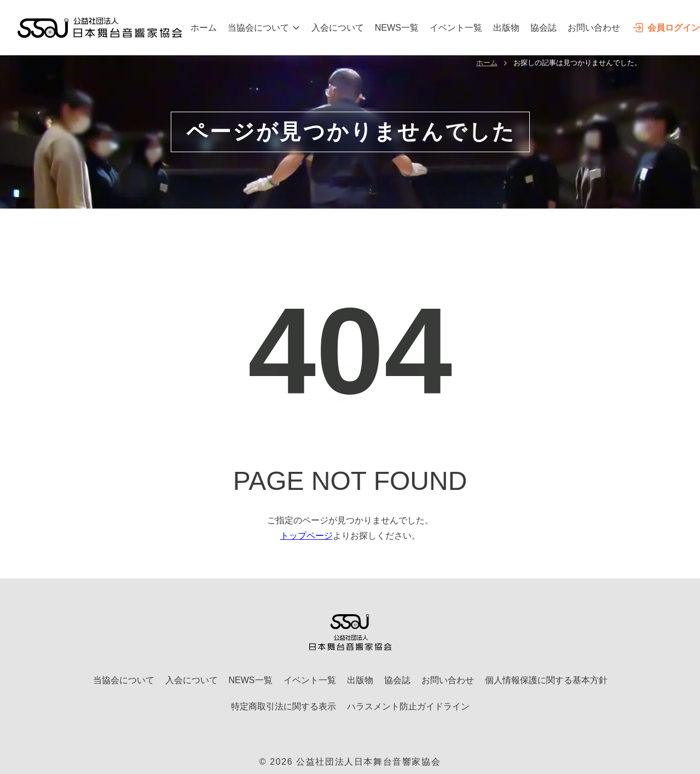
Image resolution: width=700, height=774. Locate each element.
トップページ (306, 536)
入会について (338, 28)
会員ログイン (666, 28)
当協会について (264, 28)
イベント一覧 (456, 28)
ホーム (204, 28)
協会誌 (543, 28)
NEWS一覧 (397, 28)
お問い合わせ (594, 28)
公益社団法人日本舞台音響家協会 (368, 762)
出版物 (506, 28)
